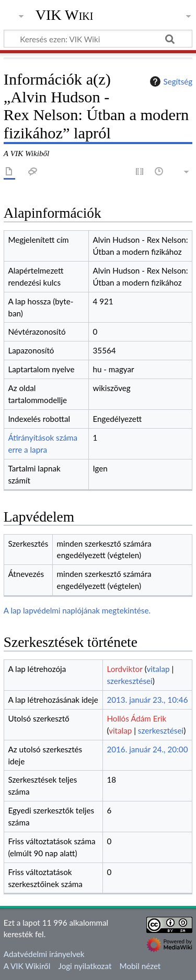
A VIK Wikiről (27, 966)
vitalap (158, 669)
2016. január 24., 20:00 (147, 749)
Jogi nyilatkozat (85, 966)
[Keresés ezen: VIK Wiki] (98, 39)
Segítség (170, 81)
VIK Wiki (65, 15)
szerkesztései (129, 681)
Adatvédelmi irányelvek (44, 954)
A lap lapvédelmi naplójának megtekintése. (77, 610)
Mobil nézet (140, 966)
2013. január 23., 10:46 (147, 700)
